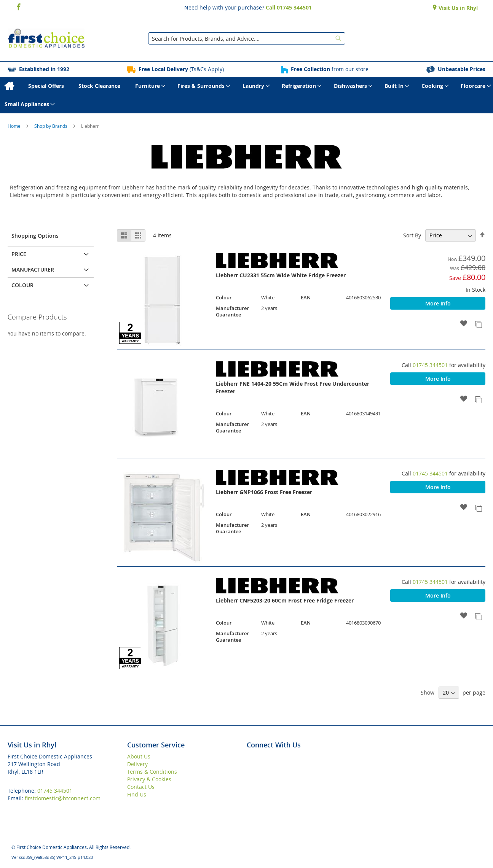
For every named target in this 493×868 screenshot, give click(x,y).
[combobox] (247, 38)
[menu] (246, 95)
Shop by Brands (51, 126)
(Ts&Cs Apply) (181, 69)
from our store (330, 69)
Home (15, 126)
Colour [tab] (22, 285)
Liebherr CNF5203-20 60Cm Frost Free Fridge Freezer (285, 600)
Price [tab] (19, 254)
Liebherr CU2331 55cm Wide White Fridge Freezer (281, 275)
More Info (438, 303)
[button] (464, 324)
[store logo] (46, 39)
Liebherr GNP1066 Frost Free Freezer (264, 492)
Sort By (412, 235)
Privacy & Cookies (149, 779)
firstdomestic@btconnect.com (63, 798)
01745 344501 (430, 365)
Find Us (137, 794)
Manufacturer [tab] (33, 269)
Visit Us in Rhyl (457, 8)
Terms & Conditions (152, 772)
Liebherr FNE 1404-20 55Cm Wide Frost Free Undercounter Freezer (293, 387)
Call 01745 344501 (289, 7)
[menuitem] (9, 86)
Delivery (137, 764)
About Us (139, 756)
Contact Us (141, 787)
